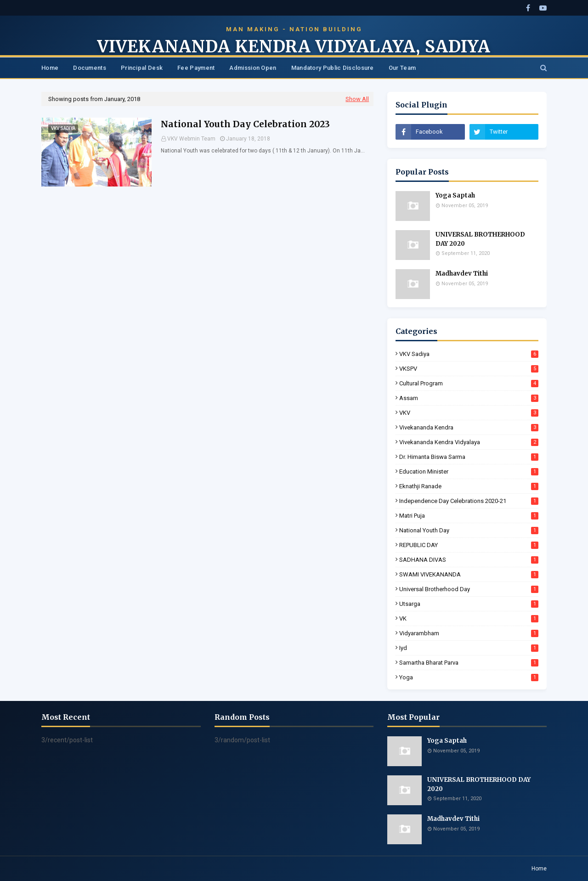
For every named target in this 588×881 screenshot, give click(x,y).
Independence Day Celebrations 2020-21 (469, 501)
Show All (357, 99)
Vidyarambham (469, 633)
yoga (469, 677)
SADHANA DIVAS (469, 560)
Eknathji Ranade (469, 486)
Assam (469, 398)
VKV (469, 413)
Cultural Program (469, 383)
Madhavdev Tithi (462, 274)
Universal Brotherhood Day (469, 589)
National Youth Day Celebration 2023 (245, 124)
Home (539, 869)
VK (469, 618)
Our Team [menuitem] (402, 68)
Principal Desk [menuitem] (142, 68)
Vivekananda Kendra (469, 427)
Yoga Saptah (455, 195)
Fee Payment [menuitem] (196, 68)
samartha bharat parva (469, 663)
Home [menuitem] (50, 68)
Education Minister (469, 472)
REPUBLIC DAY (469, 545)
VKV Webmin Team (191, 139)
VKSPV (469, 369)
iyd (469, 648)
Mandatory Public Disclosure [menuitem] (333, 68)
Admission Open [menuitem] (253, 68)
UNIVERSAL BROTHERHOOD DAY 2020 (480, 239)
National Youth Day (469, 530)
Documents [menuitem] (90, 68)
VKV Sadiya (469, 354)
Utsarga (469, 604)
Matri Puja (469, 516)
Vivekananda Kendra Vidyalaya (469, 442)
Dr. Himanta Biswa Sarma (469, 457)
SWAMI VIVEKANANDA (469, 574)
